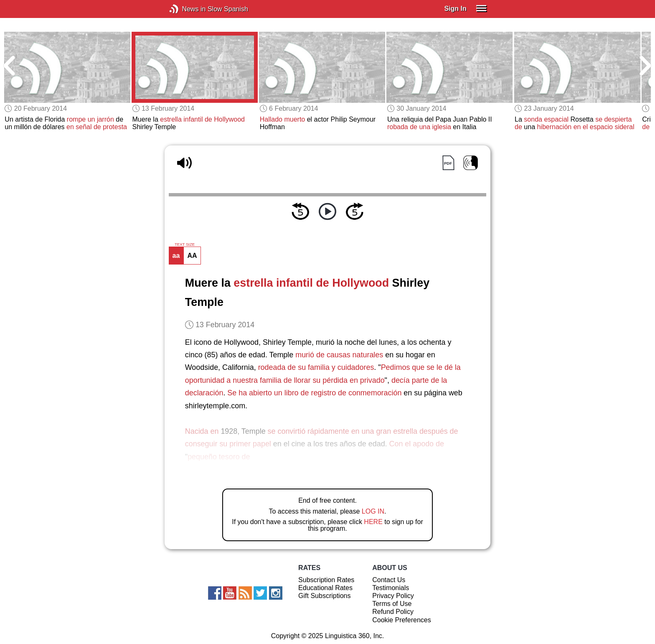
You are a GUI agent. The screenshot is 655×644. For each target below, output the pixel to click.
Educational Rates (325, 588)
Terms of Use (392, 604)
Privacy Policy (393, 596)
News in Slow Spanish (187, 9)
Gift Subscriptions (324, 596)
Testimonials (391, 588)
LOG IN (373, 511)
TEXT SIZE (185, 244)
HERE (373, 522)
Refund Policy (393, 612)
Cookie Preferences (402, 620)
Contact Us (389, 580)
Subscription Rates (326, 580)
